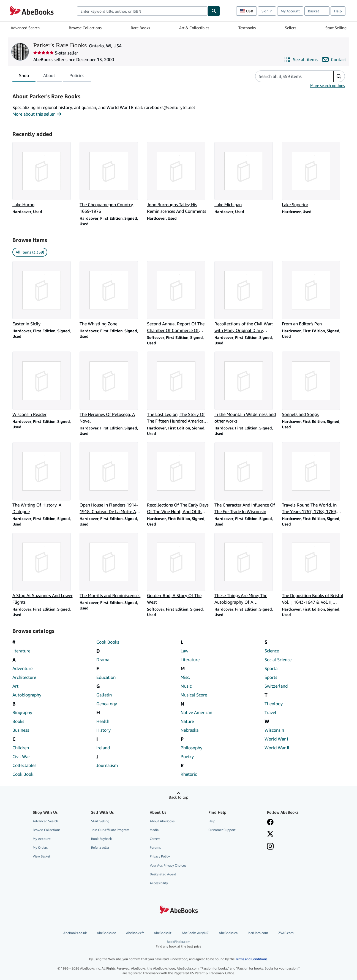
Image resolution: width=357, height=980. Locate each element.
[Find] (214, 11)
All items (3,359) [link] (30, 252)
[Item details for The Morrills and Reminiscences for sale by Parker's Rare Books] (111, 566)
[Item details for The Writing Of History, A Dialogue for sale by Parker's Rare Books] (44, 478)
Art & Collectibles (194, 28)
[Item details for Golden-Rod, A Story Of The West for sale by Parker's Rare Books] (178, 569)
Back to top (178, 797)
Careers (155, 839)
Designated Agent (163, 874)
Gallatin (104, 695)
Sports (271, 677)
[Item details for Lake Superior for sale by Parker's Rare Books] (313, 175)
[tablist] (52, 76)
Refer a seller (100, 847)
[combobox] (142, 11)
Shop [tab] (24, 77)
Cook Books (108, 642)
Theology (274, 704)
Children (21, 748)
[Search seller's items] (289, 76)
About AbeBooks (162, 821)
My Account (290, 11)
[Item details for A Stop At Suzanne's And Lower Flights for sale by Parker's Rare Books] (44, 569)
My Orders (40, 847)
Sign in (267, 11)
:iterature (21, 651)
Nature (187, 721)
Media (154, 830)
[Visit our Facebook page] (270, 823)
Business (21, 730)
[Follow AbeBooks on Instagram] (270, 847)
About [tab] (49, 77)
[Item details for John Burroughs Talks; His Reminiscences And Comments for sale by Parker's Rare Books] (178, 178)
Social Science (278, 660)
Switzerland (276, 686)
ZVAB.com (286, 933)
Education (106, 677)
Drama (103, 660)
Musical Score (194, 695)
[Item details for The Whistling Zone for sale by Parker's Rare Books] (111, 294)
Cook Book (23, 774)
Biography (22, 712)
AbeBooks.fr (135, 933)
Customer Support (222, 830)
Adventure (22, 668)
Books (18, 721)
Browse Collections (85, 28)
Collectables (24, 765)
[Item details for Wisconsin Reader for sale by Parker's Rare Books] (44, 385)
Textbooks (247, 28)
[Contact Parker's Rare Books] (334, 59)
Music (186, 686)
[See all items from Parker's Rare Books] (301, 59)
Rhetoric (189, 774)
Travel (270, 712)
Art (15, 686)
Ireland (103, 748)
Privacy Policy (160, 856)
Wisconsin (274, 730)
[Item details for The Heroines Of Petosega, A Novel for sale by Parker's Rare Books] (111, 388)
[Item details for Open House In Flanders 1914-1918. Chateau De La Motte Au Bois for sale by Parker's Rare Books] (111, 478)
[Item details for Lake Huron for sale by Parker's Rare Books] (44, 175)
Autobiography (27, 695)
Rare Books (140, 28)
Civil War (21, 756)
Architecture (24, 677)
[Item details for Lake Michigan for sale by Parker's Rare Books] (246, 175)
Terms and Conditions (251, 959)
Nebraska (190, 730)
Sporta (271, 668)
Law (184, 651)
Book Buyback (101, 839)
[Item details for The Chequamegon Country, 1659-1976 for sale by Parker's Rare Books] (111, 178)
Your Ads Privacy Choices (168, 865)
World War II (277, 748)
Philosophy (191, 748)
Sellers (291, 28)
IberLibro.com (258, 933)
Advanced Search (25, 28)
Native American (196, 712)
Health (103, 721)
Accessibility (159, 883)
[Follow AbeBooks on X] (270, 834)
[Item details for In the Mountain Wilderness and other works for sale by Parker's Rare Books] (246, 388)
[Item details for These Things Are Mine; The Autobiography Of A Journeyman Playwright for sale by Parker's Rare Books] (246, 569)
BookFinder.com (179, 944)
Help (338, 11)
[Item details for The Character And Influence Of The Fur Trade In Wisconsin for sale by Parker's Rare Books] (246, 478)
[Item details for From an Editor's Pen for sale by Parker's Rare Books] (313, 294)
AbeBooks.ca (228, 933)
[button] (339, 76)
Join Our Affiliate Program (110, 830)
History (103, 730)
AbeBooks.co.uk (75, 933)
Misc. (185, 677)
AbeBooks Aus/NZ (195, 933)
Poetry (187, 756)
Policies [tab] (77, 77)
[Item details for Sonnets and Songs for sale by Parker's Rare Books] (313, 385)
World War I (276, 739)
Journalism (107, 765)
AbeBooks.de (106, 933)
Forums (155, 847)
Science (272, 651)
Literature (190, 660)
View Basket (42, 856)
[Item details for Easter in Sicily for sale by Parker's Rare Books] (44, 294)
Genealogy (107, 704)
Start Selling (336, 28)
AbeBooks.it (163, 933)
